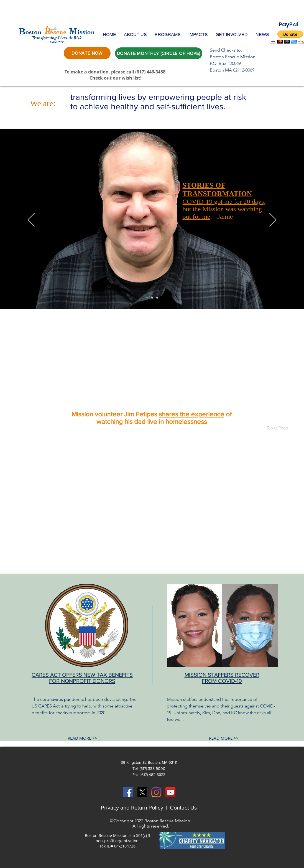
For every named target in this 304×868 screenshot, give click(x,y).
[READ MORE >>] (82, 738)
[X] (142, 792)
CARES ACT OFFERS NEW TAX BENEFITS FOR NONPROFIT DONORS (82, 678)
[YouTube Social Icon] (170, 792)
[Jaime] (147, 298)
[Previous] (31, 220)
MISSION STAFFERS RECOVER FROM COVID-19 (222, 678)
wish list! (132, 78)
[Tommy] (152, 298)
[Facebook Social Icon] (128, 792)
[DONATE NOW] (87, 53)
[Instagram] (156, 792)
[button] (135, 35)
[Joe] (157, 298)
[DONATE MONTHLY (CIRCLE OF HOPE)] (159, 53)
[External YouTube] (152, 361)
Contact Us (183, 808)
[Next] (273, 220)
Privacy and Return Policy (132, 808)
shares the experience (191, 414)
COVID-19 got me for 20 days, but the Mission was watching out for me (224, 209)
